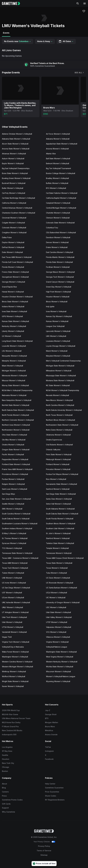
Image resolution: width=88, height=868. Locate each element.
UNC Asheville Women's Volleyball (16, 602)
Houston (6, 759)
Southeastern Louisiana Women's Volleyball (20, 524)
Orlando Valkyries (53, 450)
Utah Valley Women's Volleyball (59, 617)
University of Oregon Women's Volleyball (63, 602)
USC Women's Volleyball (56, 607)
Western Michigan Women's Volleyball (17, 667)
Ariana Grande (51, 735)
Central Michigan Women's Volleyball (61, 208)
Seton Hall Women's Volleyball (58, 504)
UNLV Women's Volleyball (12, 607)
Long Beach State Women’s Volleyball (17, 341)
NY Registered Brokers (55, 800)
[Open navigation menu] (85, 3)
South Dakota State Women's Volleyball (62, 514)
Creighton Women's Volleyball (14, 233)
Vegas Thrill (7, 637)
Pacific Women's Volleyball (13, 454)
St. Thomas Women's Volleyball (15, 538)
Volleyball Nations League (57, 647)
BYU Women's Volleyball (56, 188)
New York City (8, 763)
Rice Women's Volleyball (56, 479)
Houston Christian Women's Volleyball (17, 297)
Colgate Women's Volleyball (13, 223)
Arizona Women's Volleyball (57, 149)
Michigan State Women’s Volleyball (60, 366)
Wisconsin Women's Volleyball (58, 672)
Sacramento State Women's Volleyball (61, 484)
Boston (5, 771)
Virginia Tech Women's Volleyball (16, 642)
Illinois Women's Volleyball (57, 302)
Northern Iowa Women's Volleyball (16, 425)
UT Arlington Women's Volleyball (15, 612)
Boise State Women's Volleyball (15, 173)
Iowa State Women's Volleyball (14, 311)
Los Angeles (7, 747)
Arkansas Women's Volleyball (14, 154)
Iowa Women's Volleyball (56, 311)
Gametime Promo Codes (12, 800)
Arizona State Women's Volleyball (16, 149)
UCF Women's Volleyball (12, 593)
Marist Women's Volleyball (57, 351)
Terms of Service (44, 851)
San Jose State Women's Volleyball (16, 499)
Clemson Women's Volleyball (58, 218)
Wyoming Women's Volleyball (58, 681)
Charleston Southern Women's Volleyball (19, 213)
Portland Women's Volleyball (58, 464)
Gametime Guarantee (54, 788)
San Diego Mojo (8, 494)
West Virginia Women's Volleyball (60, 657)
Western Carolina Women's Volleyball (17, 662)
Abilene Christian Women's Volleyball (17, 134)
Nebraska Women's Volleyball (14, 395)
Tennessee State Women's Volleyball (17, 553)
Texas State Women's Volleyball (59, 563)
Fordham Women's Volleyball (58, 267)
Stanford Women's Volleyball (58, 538)
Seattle (5, 755)
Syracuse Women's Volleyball (14, 543)
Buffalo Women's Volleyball (57, 183)
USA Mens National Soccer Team (16, 718)
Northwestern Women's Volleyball (16, 430)
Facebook (49, 759)
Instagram (49, 751)
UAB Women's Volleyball (12, 578)
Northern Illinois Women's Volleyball (60, 420)
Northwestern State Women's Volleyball (62, 425)
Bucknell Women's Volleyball (14, 183)
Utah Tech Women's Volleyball (14, 617)
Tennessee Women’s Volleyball (59, 553)
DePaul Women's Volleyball (13, 247)
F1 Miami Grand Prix (10, 726)
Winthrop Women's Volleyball (14, 672)
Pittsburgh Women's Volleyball (58, 459)
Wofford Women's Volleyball (14, 676)
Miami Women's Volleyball (12, 366)
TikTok (48, 747)
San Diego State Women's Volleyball (61, 494)
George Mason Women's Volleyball (60, 272)
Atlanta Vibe (51, 154)
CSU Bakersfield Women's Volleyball (61, 233)
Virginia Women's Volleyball (57, 642)
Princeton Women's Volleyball (58, 469)
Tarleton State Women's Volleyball (60, 543)
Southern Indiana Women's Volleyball (17, 528)
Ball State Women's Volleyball (58, 159)
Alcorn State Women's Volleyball (15, 144)
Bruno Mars (50, 726)
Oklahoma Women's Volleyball (58, 435)
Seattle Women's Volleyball (13, 504)
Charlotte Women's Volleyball (58, 213)
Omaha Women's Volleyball (13, 445)
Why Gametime (8, 812)
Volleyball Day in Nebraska (13, 647)
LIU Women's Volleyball (11, 336)
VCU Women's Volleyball (56, 632)
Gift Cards (6, 804)
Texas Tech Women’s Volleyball (15, 568)
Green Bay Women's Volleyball (59, 287)
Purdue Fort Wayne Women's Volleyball (62, 474)
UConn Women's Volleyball (13, 598)
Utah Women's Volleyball (12, 622)
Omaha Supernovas (54, 440)
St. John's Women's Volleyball (58, 533)
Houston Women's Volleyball (58, 297)
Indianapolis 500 (9, 735)
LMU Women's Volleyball (56, 336)
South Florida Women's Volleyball (60, 519)
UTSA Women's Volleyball (13, 627)
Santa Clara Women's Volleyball (59, 499)
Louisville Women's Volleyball (14, 346)
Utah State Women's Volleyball (58, 612)
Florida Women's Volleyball (13, 267)
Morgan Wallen (52, 722)
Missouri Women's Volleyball (14, 380)
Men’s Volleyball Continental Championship (63, 361)
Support (5, 808)
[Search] (78, 3)
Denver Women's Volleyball (57, 242)
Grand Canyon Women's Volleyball (60, 282)
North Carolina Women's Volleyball (60, 405)
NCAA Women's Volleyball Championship (63, 390)
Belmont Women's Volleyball (58, 163)
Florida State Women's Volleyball (59, 262)
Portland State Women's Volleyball (16, 464)
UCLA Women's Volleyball (56, 593)
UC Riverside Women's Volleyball (60, 583)
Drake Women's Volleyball (57, 247)
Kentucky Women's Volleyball (14, 326)
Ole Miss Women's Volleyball (14, 440)
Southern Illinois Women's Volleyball (61, 524)
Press (4, 796)
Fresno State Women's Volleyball (15, 272)
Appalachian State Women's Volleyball (62, 144)
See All (79, 73)
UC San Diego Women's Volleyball (16, 588)
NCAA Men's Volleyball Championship (17, 390)
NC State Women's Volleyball (58, 385)
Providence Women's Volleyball (15, 474)
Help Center (50, 784)
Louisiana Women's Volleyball (58, 341)
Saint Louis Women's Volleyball (15, 489)
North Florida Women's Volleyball (15, 415)
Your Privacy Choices (42, 842)
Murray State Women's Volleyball (15, 385)
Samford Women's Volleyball (58, 489)
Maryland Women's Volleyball (58, 356)
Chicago (6, 767)
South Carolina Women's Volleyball (16, 514)
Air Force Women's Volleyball (58, 134)
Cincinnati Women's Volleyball (14, 218)
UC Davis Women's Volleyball (58, 578)
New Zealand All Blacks (12, 730)
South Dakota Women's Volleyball (16, 519)
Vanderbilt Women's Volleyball (14, 632)
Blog (4, 788)
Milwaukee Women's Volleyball (59, 371)
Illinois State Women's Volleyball (15, 302)
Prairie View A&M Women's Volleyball (17, 469)
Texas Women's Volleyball (57, 568)
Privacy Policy (44, 846)
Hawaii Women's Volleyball (13, 292)
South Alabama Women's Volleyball (60, 509)
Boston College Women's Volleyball (61, 173)
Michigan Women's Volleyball (14, 371)
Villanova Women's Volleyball (58, 637)
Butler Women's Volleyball (13, 188)
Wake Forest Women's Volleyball (15, 652)
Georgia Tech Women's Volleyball (60, 277)
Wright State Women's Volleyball (15, 681)
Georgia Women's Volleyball (13, 282)
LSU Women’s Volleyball (12, 351)
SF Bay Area (7, 751)
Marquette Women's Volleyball (14, 356)
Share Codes (51, 796)
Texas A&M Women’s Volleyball (15, 563)
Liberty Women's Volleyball (13, 331)
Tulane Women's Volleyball (13, 573)
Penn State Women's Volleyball (59, 454)
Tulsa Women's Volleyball (56, 573)
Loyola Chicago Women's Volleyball (61, 346)
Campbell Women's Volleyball (58, 203)
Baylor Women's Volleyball (13, 163)
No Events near (18, 41)
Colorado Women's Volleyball (14, 228)
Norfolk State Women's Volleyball (16, 405)
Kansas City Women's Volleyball (59, 316)
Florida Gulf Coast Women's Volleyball (17, 262)
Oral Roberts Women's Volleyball (59, 445)
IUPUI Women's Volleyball (12, 316)
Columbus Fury (52, 228)
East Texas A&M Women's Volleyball (17, 257)
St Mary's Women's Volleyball (14, 533)
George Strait (51, 714)
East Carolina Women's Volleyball (60, 252)
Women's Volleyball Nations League (61, 676)
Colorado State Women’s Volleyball (60, 223)
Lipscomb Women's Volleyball (58, 331)
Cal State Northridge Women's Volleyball (18, 198)
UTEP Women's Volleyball (57, 622)
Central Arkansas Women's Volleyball (17, 208)
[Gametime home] (12, 3)
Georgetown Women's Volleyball (15, 277)
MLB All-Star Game (10, 714)
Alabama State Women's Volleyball (16, 139)
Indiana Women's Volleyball (13, 306)
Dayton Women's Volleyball (13, 242)
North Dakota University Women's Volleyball (64, 410)
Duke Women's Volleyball (12, 252)
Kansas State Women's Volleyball (15, 321)
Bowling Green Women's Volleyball (16, 178)
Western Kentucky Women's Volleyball (62, 662)
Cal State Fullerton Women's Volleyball (62, 193)
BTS (47, 718)
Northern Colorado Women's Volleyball (18, 420)
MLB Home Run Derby (11, 722)
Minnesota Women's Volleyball (14, 376)
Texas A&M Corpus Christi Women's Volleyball (65, 558)
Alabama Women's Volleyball (58, 139)
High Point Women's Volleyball (58, 292)
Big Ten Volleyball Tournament (58, 168)
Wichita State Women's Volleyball (60, 667)
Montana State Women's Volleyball (60, 380)
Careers (5, 792)
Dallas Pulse (7, 237)
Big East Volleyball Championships (16, 168)
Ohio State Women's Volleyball (14, 435)
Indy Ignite (50, 306)
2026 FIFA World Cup (11, 710)
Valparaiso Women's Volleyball (59, 627)
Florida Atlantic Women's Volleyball (60, 257)
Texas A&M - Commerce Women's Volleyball (20, 558)
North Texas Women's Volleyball (59, 415)
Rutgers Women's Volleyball (13, 484)
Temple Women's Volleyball (57, 548)
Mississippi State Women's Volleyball (61, 376)
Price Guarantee (52, 792)
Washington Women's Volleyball (15, 657)
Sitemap (44, 855)
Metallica (49, 730)
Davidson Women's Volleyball (58, 237)
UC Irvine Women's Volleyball (14, 583)
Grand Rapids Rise (9, 287)
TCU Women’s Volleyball (12, 548)
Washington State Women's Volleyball (61, 652)
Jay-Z (48, 710)
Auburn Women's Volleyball (13, 159)
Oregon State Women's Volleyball (16, 450)
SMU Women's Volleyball (12, 509)
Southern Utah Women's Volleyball (60, 528)
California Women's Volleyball (14, 203)
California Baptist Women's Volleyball (61, 198)
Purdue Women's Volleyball (13, 479)
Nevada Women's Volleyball (57, 395)
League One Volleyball (55, 326)
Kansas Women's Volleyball (57, 321)
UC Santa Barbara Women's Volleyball (61, 588)
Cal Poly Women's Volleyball (14, 193)
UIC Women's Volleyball (56, 598)
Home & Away (45, 41)
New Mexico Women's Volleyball (59, 400)
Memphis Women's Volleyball (14, 361)
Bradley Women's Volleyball (57, 178)
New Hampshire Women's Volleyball (17, 400)
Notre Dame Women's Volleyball (59, 430)
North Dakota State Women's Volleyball (18, 410)
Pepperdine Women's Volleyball (15, 459)
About (4, 784)
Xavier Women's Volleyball (13, 686)
